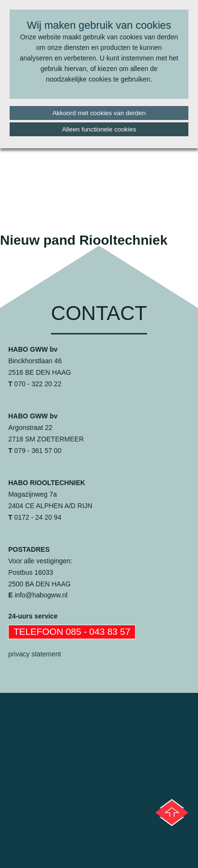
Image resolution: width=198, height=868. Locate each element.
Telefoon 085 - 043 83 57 (72, 632)
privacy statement (35, 654)
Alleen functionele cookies (99, 129)
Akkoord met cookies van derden (99, 113)
